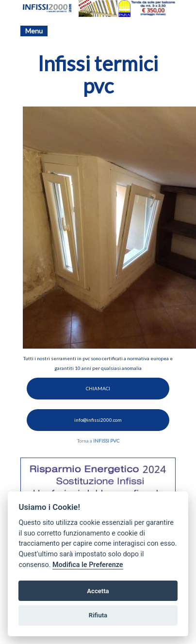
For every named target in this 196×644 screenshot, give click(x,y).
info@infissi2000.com (98, 420)
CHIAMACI (98, 388)
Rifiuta (98, 615)
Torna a (98, 441)
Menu (34, 31)
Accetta (98, 591)
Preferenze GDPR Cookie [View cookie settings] (143, 639)
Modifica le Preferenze (88, 565)
